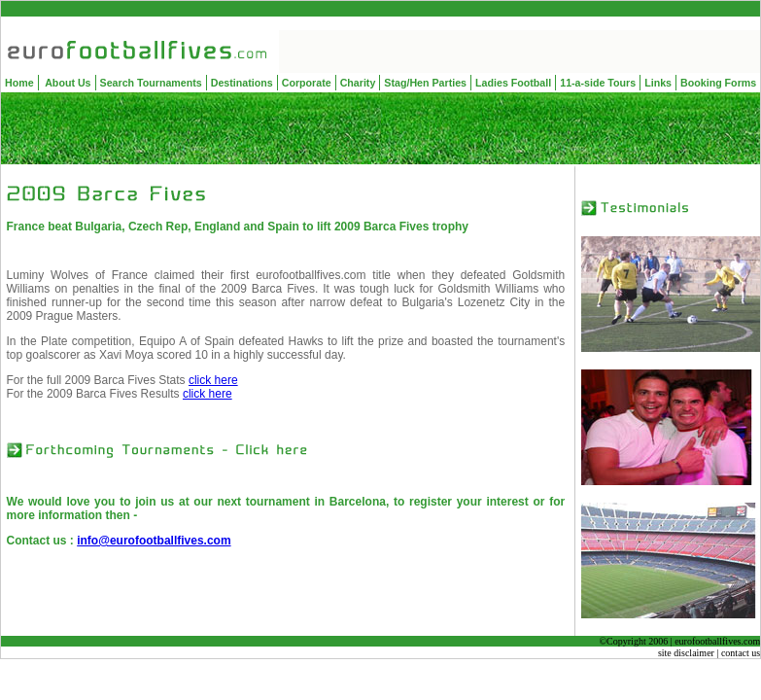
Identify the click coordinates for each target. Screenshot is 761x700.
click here (213, 380)
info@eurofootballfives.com (154, 541)
